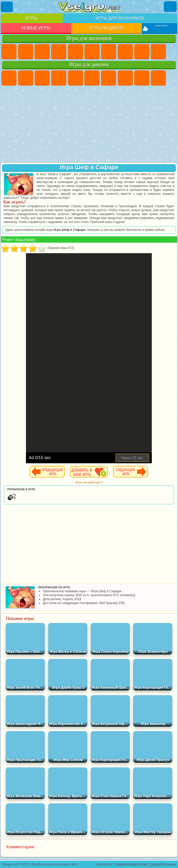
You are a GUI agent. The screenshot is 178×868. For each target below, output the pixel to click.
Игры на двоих (107, 28)
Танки (59, 52)
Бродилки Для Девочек (109, 78)
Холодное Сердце (158, 78)
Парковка (9, 52)
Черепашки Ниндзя (142, 52)
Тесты (75, 78)
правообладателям (131, 864)
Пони (9, 78)
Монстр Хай (92, 78)
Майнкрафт (109, 52)
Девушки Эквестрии (26, 78)
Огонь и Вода (42, 78)
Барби (59, 78)
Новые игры (36, 28)
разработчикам (163, 864)
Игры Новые (25, 239)
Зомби (75, 52)
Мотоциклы (158, 52)
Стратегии (42, 52)
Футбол (26, 52)
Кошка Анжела (142, 78)
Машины (125, 52)
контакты (104, 864)
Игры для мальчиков (120, 18)
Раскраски (125, 78)
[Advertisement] (89, 125)
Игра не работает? (89, 482)
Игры (32, 18)
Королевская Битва (92, 52)
